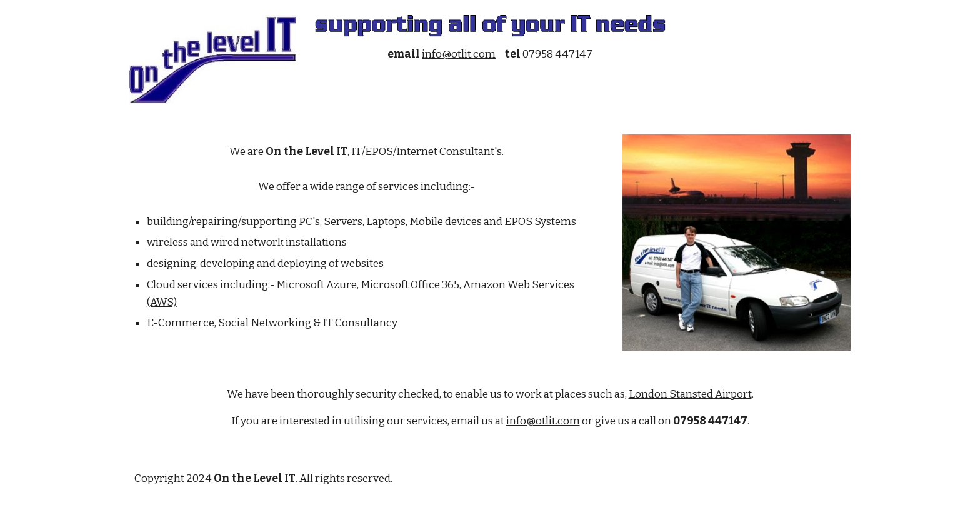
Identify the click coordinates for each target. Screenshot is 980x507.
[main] (490, 54)
